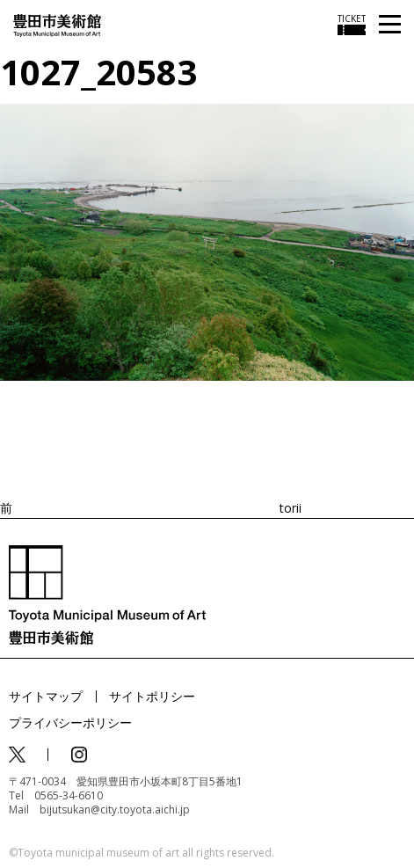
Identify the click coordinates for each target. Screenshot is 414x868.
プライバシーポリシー (70, 722)
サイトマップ (46, 696)
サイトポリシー (152, 696)
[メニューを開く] (390, 25)
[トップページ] (57, 24)
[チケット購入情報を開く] (352, 25)
